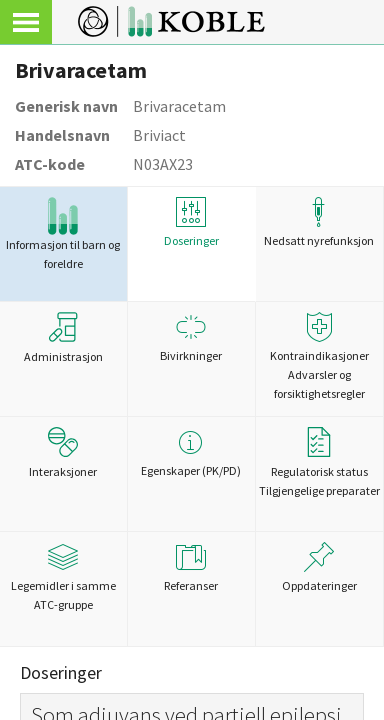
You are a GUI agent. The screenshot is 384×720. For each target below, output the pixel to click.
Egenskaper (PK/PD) (191, 452)
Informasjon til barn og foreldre (63, 234)
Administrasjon (63, 338)
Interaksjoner (63, 453)
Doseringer (191, 222)
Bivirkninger (191, 337)
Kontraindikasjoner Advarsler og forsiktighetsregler (319, 356)
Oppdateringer (319, 567)
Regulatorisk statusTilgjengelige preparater (319, 462)
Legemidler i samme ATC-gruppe (63, 577)
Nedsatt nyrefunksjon (319, 222)
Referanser (191, 567)
